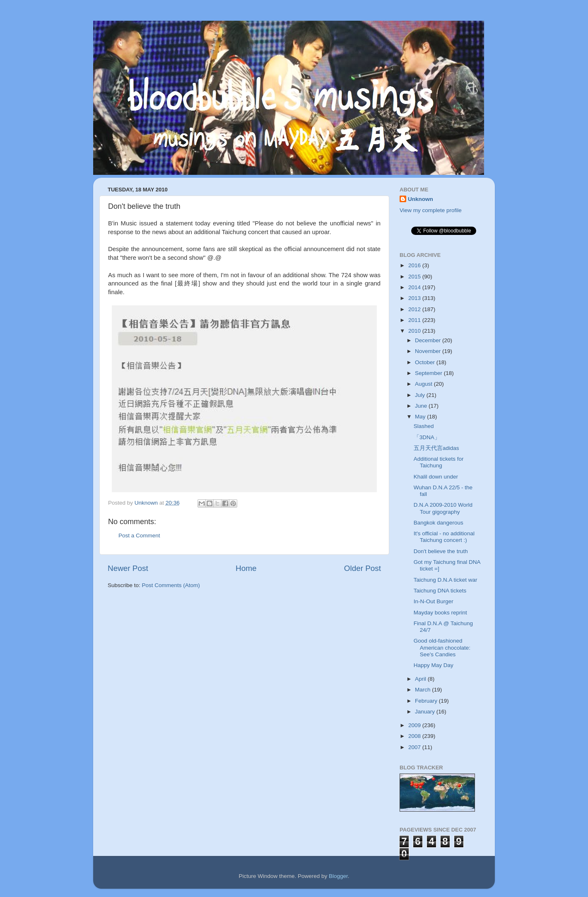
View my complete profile (431, 210)
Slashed (424, 426)
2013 (415, 298)
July (421, 395)
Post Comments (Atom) (171, 585)
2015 (415, 277)
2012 (415, 309)
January (426, 712)
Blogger (338, 876)
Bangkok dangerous (439, 523)
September (429, 373)
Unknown (421, 199)
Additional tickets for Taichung (439, 462)
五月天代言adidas (436, 448)
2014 (415, 287)
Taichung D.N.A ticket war (446, 580)
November (429, 351)
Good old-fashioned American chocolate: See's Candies (442, 647)
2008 (415, 736)
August (424, 384)
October (426, 362)
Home (246, 568)
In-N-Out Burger (434, 601)
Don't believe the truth (441, 551)
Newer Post (128, 568)
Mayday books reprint (440, 613)
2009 (415, 725)
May (421, 417)
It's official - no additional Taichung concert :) (444, 537)
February (427, 701)
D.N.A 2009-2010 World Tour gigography (443, 508)
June (422, 406)
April (421, 679)
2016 (415, 265)
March (423, 690)
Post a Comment (139, 536)
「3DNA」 (427, 437)
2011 (415, 320)
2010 (415, 331)
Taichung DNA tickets (440, 591)
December (429, 340)
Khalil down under (436, 477)
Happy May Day (434, 665)
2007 (415, 747)
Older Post (363, 568)
